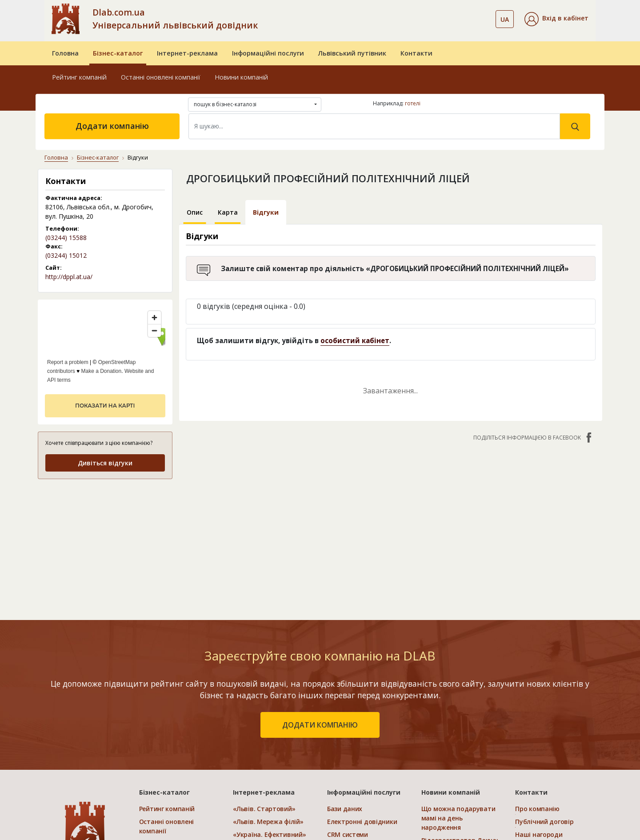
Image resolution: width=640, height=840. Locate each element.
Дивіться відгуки (105, 463)
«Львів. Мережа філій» (268, 822)
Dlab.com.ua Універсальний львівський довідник (175, 19)
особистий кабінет (355, 340)
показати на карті (105, 406)
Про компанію (537, 809)
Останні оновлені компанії (161, 77)
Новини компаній (241, 77)
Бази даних (345, 809)
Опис (195, 212)
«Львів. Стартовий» (264, 809)
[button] (556, 19)
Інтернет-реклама (187, 53)
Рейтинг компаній (79, 77)
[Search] (374, 126)
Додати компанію (112, 126)
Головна (65, 53)
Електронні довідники (362, 822)
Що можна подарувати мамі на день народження (458, 818)
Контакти (416, 53)
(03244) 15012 (66, 255)
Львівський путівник (352, 53)
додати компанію (320, 725)
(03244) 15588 (66, 238)
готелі (413, 103)
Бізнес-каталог (118, 53)
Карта (228, 212)
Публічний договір (544, 822)
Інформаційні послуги (268, 53)
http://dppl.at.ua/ (69, 277)
